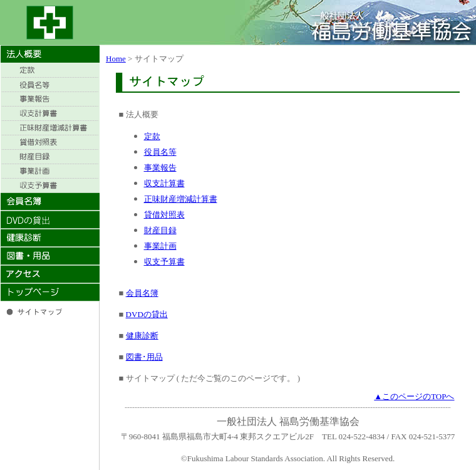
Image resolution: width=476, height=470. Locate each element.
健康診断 (142, 336)
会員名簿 (142, 293)
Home (116, 59)
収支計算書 (164, 183)
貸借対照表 (164, 215)
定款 (152, 136)
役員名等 (160, 152)
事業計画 (160, 246)
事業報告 (160, 168)
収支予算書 (164, 262)
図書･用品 (144, 357)
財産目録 (160, 230)
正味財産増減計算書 (181, 199)
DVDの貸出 (147, 314)
